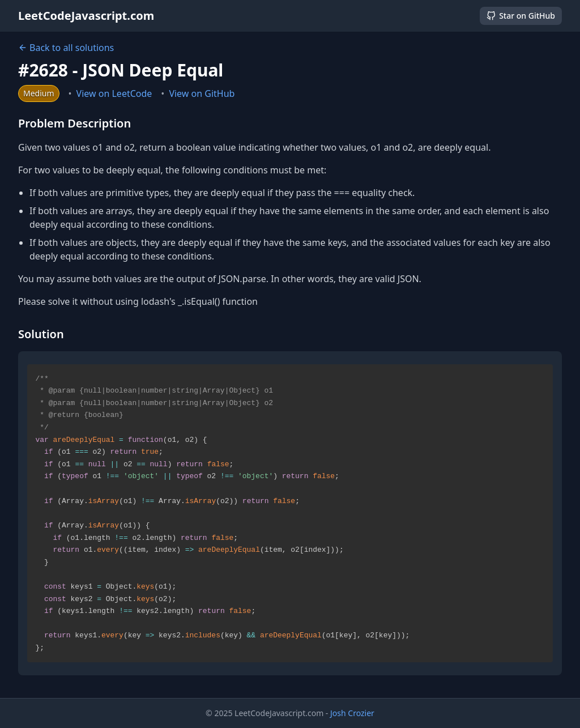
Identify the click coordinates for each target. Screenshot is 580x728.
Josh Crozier (352, 713)
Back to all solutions (66, 48)
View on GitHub (202, 93)
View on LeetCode (114, 93)
